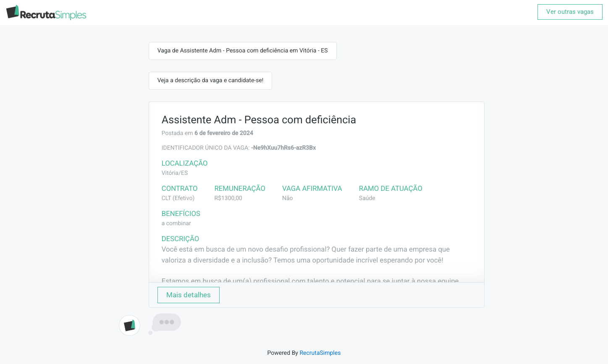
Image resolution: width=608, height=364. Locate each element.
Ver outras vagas (570, 12)
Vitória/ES (175, 173)
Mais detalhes (189, 295)
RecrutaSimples (320, 353)
